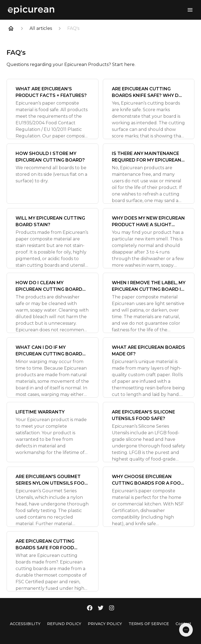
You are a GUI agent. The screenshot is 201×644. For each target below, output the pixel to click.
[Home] (11, 28)
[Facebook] (90, 608)
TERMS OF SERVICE (149, 624)
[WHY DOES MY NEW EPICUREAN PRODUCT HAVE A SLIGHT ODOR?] (149, 238)
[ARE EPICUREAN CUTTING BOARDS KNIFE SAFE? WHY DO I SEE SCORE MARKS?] (149, 109)
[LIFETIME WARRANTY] (53, 432)
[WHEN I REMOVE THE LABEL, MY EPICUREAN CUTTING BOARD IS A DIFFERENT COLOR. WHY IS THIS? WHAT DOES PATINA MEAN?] (149, 303)
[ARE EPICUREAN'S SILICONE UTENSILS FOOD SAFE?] (149, 432)
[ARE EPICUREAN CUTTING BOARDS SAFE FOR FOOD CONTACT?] (53, 561)
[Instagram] (112, 608)
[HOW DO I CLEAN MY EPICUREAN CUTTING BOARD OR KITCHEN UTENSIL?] (53, 303)
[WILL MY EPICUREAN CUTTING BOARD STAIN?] (53, 238)
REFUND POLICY (64, 624)
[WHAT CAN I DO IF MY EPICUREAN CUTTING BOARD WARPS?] (53, 367)
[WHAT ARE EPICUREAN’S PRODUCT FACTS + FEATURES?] (53, 109)
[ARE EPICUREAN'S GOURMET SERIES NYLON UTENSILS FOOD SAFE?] (53, 497)
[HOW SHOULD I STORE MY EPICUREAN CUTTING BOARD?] (53, 174)
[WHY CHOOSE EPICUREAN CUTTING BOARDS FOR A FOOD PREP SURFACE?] (149, 497)
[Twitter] (101, 608)
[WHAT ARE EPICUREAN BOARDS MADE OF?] (149, 367)
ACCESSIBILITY (25, 624)
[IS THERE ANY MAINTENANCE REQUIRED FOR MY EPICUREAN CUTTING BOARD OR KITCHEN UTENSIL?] (149, 174)
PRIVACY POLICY (105, 624)
